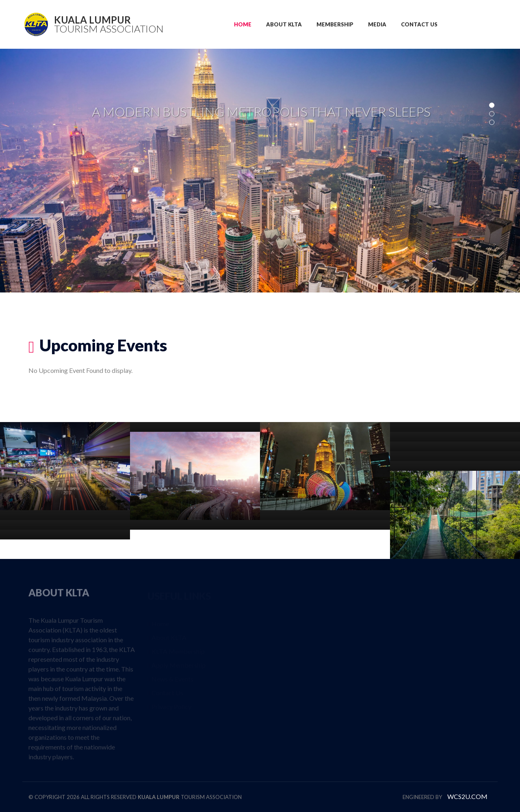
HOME (243, 24)
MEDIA (377, 24)
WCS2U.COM (467, 796)
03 (492, 122)
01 (492, 105)
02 (492, 114)
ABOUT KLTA (284, 24)
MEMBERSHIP (335, 24)
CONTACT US (419, 24)
